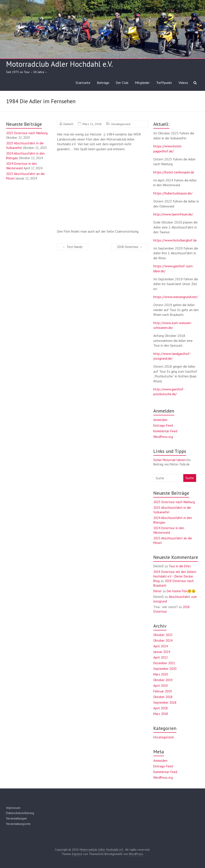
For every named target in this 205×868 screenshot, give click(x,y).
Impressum (13, 808)
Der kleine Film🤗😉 (181, 591)
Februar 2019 (163, 691)
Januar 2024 (162, 652)
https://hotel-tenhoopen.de (174, 172)
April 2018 (160, 708)
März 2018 (161, 714)
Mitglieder (142, 83)
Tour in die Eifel (180, 566)
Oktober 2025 (163, 635)
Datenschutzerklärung (20, 813)
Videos (183, 83)
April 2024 (160, 646)
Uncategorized (121, 124)
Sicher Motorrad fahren (169, 460)
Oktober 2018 (163, 697)
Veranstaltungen (17, 818)
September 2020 (165, 669)
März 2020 (161, 674)
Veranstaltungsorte (18, 824)
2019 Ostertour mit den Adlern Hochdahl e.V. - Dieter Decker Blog (175, 576)
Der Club (122, 83)
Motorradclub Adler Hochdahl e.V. (60, 64)
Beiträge (103, 83)
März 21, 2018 (92, 124)
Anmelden (160, 420)
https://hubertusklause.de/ (173, 193)
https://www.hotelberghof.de (175, 240)
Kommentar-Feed (165, 431)
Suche (190, 478)
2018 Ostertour (130, 247)
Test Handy (73, 247)
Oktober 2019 (163, 680)
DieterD (68, 124)
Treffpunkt (164, 83)
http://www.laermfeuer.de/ (173, 214)
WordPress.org (163, 437)
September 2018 (165, 702)
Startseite (83, 83)
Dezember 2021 (164, 663)
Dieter (158, 591)
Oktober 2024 (163, 640)
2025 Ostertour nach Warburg (27, 133)
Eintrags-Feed (163, 425)
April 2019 (160, 686)
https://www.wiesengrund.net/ (176, 297)
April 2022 (160, 657)
